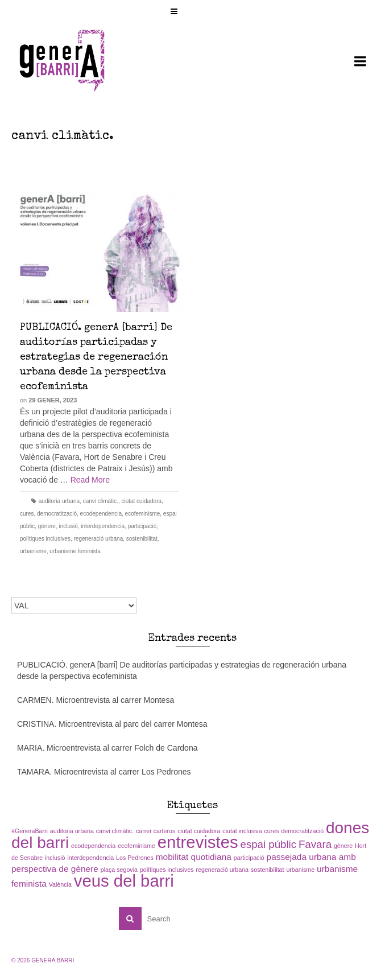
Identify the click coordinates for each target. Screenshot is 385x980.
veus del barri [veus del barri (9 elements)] (124, 881)
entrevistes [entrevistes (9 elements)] (198, 842)
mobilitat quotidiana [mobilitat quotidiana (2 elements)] (194, 857)
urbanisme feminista (75, 551)
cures (27, 514)
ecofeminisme (143, 514)
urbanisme (33, 551)
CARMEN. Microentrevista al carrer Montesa (96, 700)
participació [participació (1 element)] (249, 858)
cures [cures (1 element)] (271, 831)
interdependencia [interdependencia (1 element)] (90, 858)
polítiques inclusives (45, 539)
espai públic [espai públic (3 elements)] (269, 844)
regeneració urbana (99, 539)
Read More (90, 480)
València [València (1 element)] (60, 884)
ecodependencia (101, 514)
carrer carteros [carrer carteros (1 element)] (156, 831)
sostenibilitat (142, 539)
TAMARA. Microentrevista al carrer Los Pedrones (104, 772)
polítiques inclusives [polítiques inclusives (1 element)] (167, 870)
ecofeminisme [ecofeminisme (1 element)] (136, 846)
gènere (47, 526)
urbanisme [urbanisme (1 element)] (300, 870)
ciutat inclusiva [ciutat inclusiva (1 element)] (242, 831)
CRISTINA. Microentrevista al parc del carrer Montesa (112, 724)
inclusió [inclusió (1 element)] (55, 858)
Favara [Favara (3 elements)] (315, 844)
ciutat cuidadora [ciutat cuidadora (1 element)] (199, 831)
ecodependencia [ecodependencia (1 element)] (93, 846)
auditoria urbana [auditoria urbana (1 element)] (72, 831)
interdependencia (103, 526)
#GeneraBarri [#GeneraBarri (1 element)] (30, 831)
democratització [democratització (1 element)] (302, 831)
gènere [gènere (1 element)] (343, 846)
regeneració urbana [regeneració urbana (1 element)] (222, 870)
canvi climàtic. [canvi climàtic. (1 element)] (115, 831)
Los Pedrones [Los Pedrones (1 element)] (135, 858)
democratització (57, 514)
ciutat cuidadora (141, 501)
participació (142, 526)
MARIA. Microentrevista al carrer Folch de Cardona (107, 748)
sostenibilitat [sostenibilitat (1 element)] (268, 870)
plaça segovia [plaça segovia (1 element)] (119, 870)
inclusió (68, 526)
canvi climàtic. (101, 501)
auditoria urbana (59, 501)
